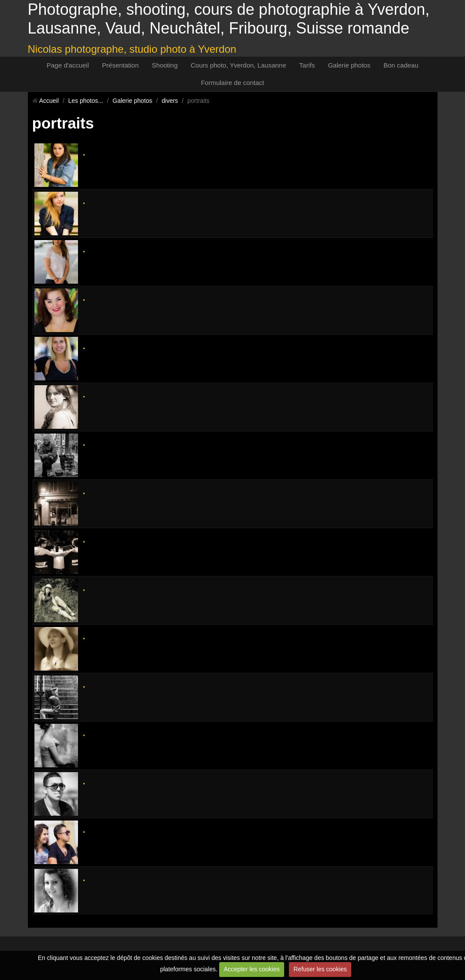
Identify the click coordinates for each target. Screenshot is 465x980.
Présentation (120, 65)
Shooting (165, 65)
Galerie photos (349, 65)
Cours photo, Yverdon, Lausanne (239, 65)
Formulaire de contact (232, 83)
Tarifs (307, 65)
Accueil (49, 101)
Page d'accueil (68, 65)
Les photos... (85, 101)
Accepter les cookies (251, 969)
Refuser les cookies (320, 969)
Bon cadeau (401, 65)
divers (170, 101)
